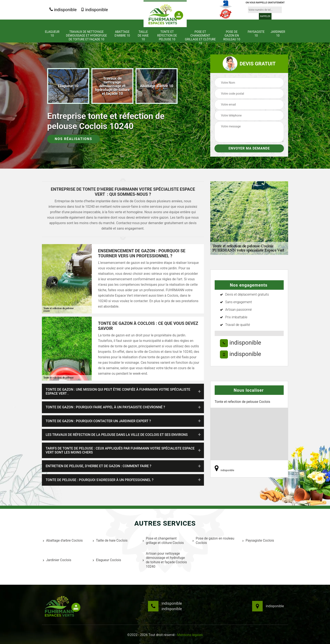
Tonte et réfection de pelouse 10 (167, 36)
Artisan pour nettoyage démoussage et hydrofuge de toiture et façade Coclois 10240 (165, 560)
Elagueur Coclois (107, 560)
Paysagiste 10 (256, 34)
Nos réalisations (73, 139)
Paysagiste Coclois (258, 540)
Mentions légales (190, 635)
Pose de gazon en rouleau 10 (232, 36)
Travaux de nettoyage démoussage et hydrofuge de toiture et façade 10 (86, 36)
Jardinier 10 (278, 34)
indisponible (63, 10)
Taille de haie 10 (143, 36)
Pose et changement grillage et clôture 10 (200, 38)
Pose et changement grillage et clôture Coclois (163, 541)
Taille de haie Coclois (110, 540)
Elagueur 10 (52, 34)
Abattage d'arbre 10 (122, 34)
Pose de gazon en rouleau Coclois (213, 541)
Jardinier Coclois (57, 560)
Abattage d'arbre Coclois (63, 540)
